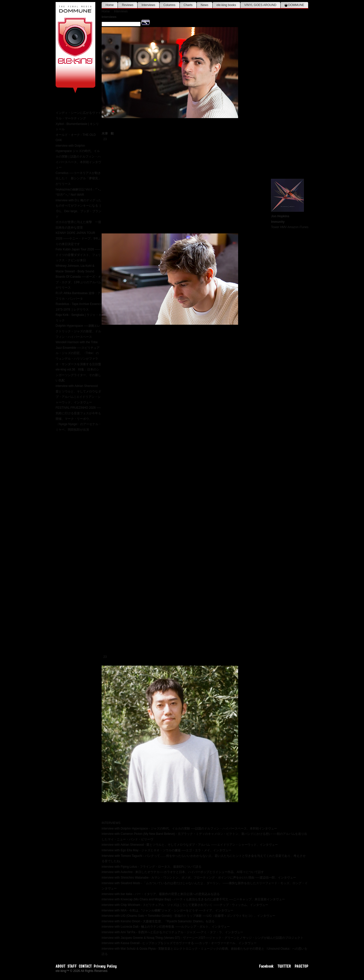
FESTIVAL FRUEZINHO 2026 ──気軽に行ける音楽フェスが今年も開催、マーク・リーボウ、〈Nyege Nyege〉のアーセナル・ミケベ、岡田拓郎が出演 (78, 419)
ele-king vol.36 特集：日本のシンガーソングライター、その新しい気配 (78, 375)
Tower (275, 227)
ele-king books (226, 5)
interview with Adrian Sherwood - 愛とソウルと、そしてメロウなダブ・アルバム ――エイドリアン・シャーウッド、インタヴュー (190, 845)
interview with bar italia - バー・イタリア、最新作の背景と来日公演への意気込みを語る (161, 894)
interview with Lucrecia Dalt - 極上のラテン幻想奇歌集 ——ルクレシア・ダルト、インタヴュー (166, 927)
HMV (283, 227)
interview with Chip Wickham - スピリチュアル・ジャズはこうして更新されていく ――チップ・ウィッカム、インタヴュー (185, 905)
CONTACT (85, 966)
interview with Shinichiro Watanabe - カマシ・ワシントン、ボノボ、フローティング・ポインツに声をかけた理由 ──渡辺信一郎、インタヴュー (199, 878)
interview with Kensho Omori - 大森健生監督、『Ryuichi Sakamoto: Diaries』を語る (158, 921)
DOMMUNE (294, 5)
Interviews (148, 5)
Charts (188, 5)
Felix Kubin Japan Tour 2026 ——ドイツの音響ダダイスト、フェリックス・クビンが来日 (78, 255)
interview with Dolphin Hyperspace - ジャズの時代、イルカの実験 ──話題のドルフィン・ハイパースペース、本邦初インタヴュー (189, 829)
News (204, 5)
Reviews (128, 5)
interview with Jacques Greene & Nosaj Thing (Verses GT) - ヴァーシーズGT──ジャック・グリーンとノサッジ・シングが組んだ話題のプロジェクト (202, 938)
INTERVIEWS (111, 823)
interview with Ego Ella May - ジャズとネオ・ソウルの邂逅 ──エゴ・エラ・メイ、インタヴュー (166, 850)
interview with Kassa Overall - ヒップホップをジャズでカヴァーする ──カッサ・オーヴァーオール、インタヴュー (179, 943)
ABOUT (61, 966)
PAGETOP (302, 966)
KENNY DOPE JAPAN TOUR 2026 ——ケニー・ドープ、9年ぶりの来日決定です (78, 238)
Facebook (266, 966)
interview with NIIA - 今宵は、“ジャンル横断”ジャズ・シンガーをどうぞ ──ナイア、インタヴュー (167, 910)
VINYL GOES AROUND (260, 5)
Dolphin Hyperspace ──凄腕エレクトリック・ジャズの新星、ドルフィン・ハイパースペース (78, 331)
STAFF (72, 966)
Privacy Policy (105, 966)
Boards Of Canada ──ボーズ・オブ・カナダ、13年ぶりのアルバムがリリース (78, 282)
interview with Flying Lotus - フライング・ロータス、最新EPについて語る (152, 867)
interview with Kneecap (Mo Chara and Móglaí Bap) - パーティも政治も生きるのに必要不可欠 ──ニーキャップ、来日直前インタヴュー (193, 899)
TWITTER (284, 966)
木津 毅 (108, 134)
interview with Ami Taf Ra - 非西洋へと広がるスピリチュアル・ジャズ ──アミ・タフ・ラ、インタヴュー (172, 932)
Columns (169, 5)
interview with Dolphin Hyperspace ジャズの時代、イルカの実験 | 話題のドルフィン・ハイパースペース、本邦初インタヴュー (78, 157)
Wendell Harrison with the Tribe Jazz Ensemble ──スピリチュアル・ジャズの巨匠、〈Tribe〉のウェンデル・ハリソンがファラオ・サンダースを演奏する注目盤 (78, 353)
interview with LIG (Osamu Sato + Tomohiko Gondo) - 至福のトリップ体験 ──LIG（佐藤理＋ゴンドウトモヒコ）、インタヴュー (188, 916)
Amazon (293, 227)
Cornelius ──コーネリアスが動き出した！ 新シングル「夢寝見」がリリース (78, 178)
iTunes (304, 227)
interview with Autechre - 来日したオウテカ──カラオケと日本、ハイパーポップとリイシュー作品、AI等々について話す (183, 872)
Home (110, 5)
